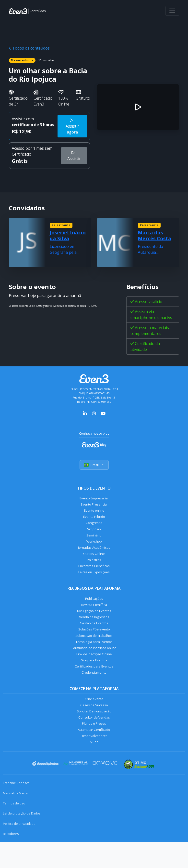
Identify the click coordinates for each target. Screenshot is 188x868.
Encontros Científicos (94, 575)
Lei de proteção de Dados (22, 839)
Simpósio (94, 533)
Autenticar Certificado (94, 754)
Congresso (94, 527)
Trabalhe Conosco (16, 809)
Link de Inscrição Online (94, 671)
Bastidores (11, 859)
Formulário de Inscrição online (94, 664)
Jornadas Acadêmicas (94, 554)
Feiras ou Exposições (94, 582)
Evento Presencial (94, 506)
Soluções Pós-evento (94, 644)
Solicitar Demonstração (94, 733)
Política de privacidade (19, 849)
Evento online (94, 513)
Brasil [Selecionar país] (94, 465)
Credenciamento (94, 692)
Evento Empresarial (94, 499)
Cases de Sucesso (94, 726)
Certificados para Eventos (94, 685)
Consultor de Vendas (94, 740)
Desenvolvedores (94, 760)
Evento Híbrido (94, 520)
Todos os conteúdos (29, 48)
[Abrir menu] (172, 11)
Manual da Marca (15, 819)
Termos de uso (14, 829)
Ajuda (94, 767)
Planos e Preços (94, 747)
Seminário (94, 541)
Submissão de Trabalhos (94, 650)
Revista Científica (94, 616)
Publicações (94, 609)
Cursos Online (94, 561)
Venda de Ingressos (94, 630)
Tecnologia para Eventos (94, 657)
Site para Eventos (94, 678)
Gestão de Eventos (94, 636)
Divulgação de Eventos (94, 623)
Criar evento (94, 719)
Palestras (94, 568)
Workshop (94, 547)
